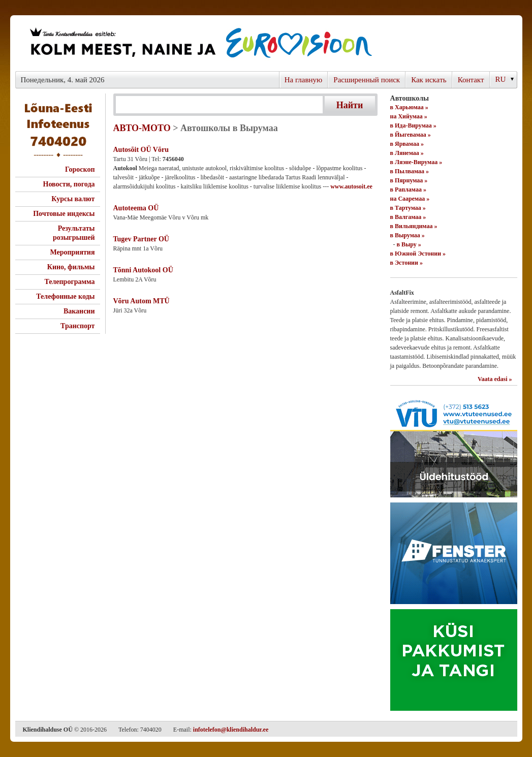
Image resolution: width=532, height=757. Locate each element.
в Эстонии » (406, 263)
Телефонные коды (65, 296)
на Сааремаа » (410, 199)
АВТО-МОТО (142, 128)
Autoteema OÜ (136, 208)
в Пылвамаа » (410, 171)
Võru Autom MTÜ (142, 301)
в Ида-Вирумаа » (413, 125)
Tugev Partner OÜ (141, 239)
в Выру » (409, 244)
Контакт (471, 80)
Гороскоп (80, 169)
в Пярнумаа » (409, 180)
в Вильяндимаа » (414, 226)
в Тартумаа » (408, 208)
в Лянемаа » (407, 153)
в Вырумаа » (408, 235)
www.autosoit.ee (351, 186)
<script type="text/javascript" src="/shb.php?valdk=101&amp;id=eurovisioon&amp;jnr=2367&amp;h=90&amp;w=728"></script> (200, 43)
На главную (304, 80)
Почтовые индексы (64, 214)
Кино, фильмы (71, 267)
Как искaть (429, 80)
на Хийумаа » (409, 116)
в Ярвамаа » (407, 144)
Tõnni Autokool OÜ (143, 270)
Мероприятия (72, 252)
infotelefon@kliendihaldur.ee (231, 730)
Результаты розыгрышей (74, 233)
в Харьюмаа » (409, 107)
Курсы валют (73, 199)
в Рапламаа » (408, 190)
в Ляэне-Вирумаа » (416, 162)
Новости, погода (69, 184)
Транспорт (77, 326)
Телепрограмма (69, 282)
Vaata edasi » (495, 379)
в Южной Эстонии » (418, 254)
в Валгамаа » (408, 217)
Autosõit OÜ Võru (141, 150)
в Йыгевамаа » (411, 135)
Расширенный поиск (367, 80)
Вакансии (79, 311)
